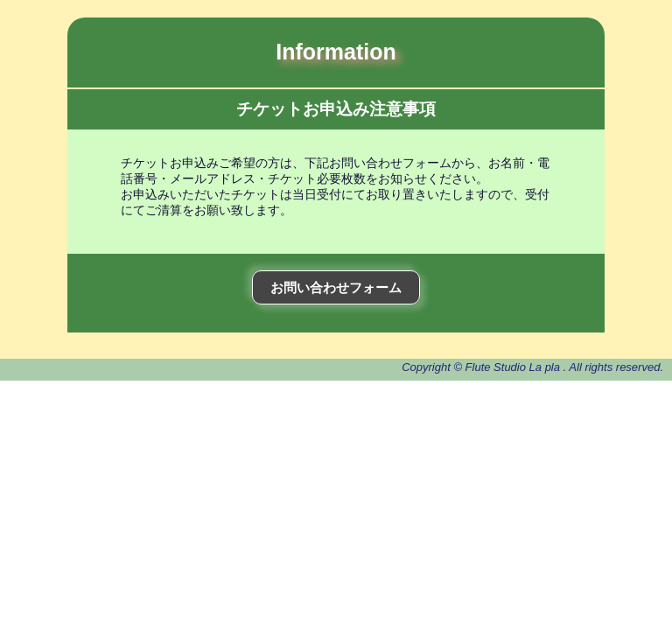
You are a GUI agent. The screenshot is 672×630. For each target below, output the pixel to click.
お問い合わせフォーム (336, 287)
